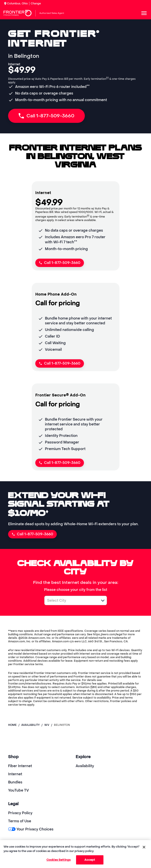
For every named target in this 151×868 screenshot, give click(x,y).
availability (30, 725)
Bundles (15, 782)
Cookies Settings (59, 860)
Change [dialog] (36, 4)
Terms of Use (20, 821)
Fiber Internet (20, 766)
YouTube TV (19, 790)
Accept (90, 860)
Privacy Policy (20, 813)
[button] (103, 601)
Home (12, 725)
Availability (85, 766)
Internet (15, 774)
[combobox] (71, 600)
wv (47, 725)
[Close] (144, 847)
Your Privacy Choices (31, 829)
